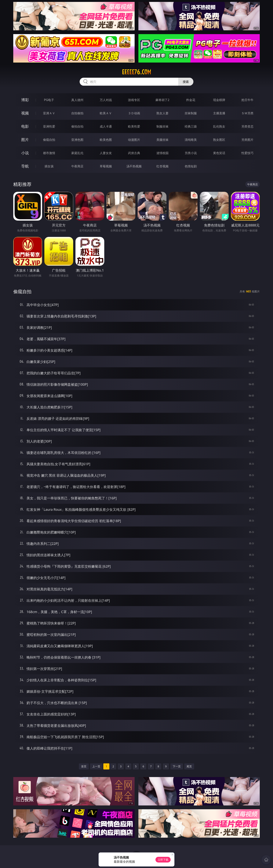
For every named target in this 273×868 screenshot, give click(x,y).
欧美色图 (106, 140)
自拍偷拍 (77, 113)
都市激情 (49, 153)
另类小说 (191, 153)
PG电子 (49, 100)
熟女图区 (219, 140)
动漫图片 (134, 140)
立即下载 (163, 860)
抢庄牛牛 (247, 100)
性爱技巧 (247, 153)
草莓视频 (106, 166)
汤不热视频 (134, 166)
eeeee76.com (136, 72)
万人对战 (106, 100)
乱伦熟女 (219, 126)
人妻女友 (106, 153)
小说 (25, 153)
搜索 (186, 82)
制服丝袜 (162, 126)
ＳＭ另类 (247, 113)
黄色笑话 (219, 153)
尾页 (189, 766)
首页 (84, 766)
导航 (25, 166)
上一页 (96, 766)
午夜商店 (77, 166)
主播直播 (219, 113)
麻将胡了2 (162, 100)
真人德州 (77, 100)
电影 (25, 126)
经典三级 (191, 126)
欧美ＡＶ (106, 113)
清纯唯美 (191, 140)
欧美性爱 (134, 126)
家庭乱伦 (77, 153)
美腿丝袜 (162, 140)
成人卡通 (106, 126)
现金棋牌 (219, 100)
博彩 (25, 100)
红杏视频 (162, 166)
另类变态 (247, 126)
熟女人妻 (162, 113)
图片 (25, 140)
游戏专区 (134, 100)
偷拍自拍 (77, 126)
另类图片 (247, 140)
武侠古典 (134, 153)
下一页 (177, 766)
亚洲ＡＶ (49, 113)
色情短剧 (191, 166)
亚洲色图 (77, 140)
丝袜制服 (191, 113)
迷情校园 (162, 153)
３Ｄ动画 (134, 113)
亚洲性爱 (49, 126)
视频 (25, 113)
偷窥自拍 (49, 140)
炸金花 (191, 100)
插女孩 (49, 166)
